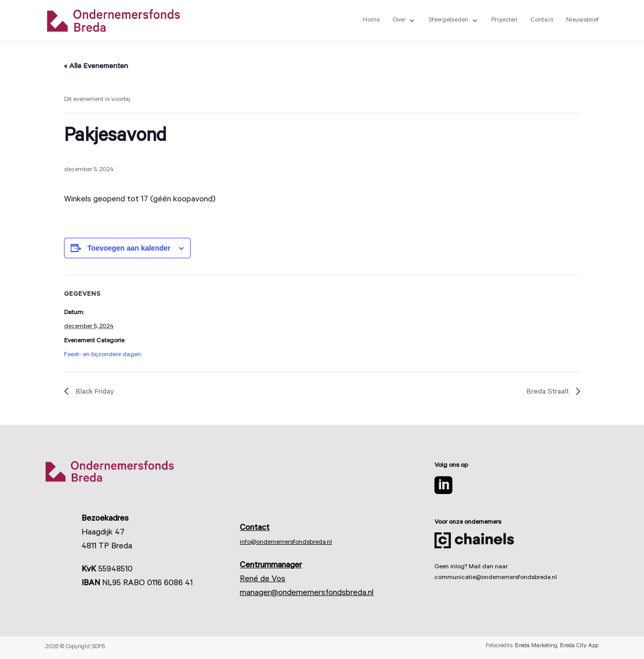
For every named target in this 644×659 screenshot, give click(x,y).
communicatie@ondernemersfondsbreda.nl (496, 578)
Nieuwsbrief (583, 20)
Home (371, 20)
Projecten (504, 20)
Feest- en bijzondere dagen (102, 355)
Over (399, 20)
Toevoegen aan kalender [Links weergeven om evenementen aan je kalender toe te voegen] (129, 248)
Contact (542, 20)
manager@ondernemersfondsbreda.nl (307, 593)
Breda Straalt (549, 393)
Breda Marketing (536, 646)
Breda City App (579, 646)
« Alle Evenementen (96, 67)
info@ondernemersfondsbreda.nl (286, 543)
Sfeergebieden (448, 20)
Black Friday (94, 393)
